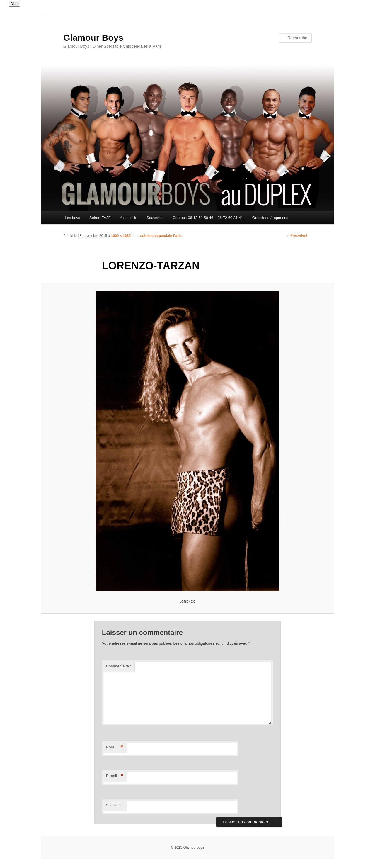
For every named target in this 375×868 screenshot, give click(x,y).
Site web (113, 805)
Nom (115, 747)
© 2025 (177, 847)
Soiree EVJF (100, 218)
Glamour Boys (93, 38)
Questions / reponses (270, 218)
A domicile (128, 218)
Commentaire (119, 666)
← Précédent (297, 235)
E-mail (115, 776)
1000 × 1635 (121, 236)
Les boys (72, 218)
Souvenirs (155, 218)
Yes (14, 4)
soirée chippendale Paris (161, 236)
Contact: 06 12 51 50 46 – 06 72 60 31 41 (208, 218)
